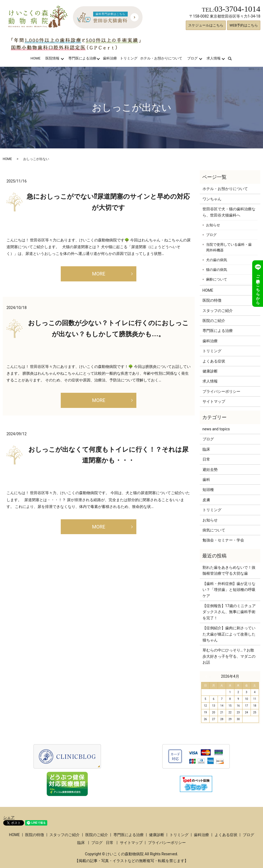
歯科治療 (110, 58)
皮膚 (206, 500)
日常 (206, 459)
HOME (36, 58)
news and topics (216, 429)
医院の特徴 (212, 300)
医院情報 (52, 58)
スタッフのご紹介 (218, 311)
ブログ (192, 58)
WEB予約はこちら (244, 25)
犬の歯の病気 (217, 260)
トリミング (129, 58)
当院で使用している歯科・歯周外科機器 (229, 247)
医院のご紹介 (214, 321)
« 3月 (208, 676)
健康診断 (210, 371)
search (233, 58)
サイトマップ (214, 401)
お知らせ (213, 225)
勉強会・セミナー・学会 (223, 540)
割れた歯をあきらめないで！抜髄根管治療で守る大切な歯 (229, 570)
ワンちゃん (212, 199)
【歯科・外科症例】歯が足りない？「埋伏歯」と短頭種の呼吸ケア (229, 590)
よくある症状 (214, 361)
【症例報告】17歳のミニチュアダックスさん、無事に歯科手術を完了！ (229, 612)
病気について (214, 530)
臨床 (206, 449)
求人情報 (214, 58)
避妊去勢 (210, 470)
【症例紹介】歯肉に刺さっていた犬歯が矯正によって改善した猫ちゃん (229, 634)
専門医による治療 (82, 58)
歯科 (206, 480)
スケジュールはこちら (206, 25)
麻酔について (217, 279)
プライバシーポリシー (221, 391)
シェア (9, 817)
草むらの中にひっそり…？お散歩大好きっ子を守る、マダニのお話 (229, 656)
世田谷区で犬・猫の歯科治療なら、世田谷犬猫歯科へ (229, 212)
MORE (99, 274)
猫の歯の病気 (217, 270)
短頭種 (208, 490)
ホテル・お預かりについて (161, 58)
